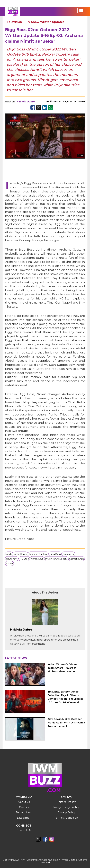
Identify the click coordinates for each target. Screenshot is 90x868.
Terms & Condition (66, 818)
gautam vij (12, 559)
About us (24, 802)
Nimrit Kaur (37, 559)
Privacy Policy (66, 812)
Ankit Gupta (21, 554)
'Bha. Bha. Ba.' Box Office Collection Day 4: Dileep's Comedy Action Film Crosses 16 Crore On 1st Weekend (66, 697)
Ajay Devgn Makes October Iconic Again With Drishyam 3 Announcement (66, 723)
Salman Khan (76, 559)
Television (14, 22)
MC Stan (24, 559)
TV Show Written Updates (45, 22)
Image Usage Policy (66, 807)
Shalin (9, 563)
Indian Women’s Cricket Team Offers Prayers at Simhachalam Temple (63, 668)
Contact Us (24, 830)
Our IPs (24, 807)
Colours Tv (68, 554)
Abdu (9, 554)
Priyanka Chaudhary (56, 559)
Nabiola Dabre (26, 102)
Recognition (24, 812)
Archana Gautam (38, 554)
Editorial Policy (66, 802)
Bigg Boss (55, 554)
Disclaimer (24, 818)
